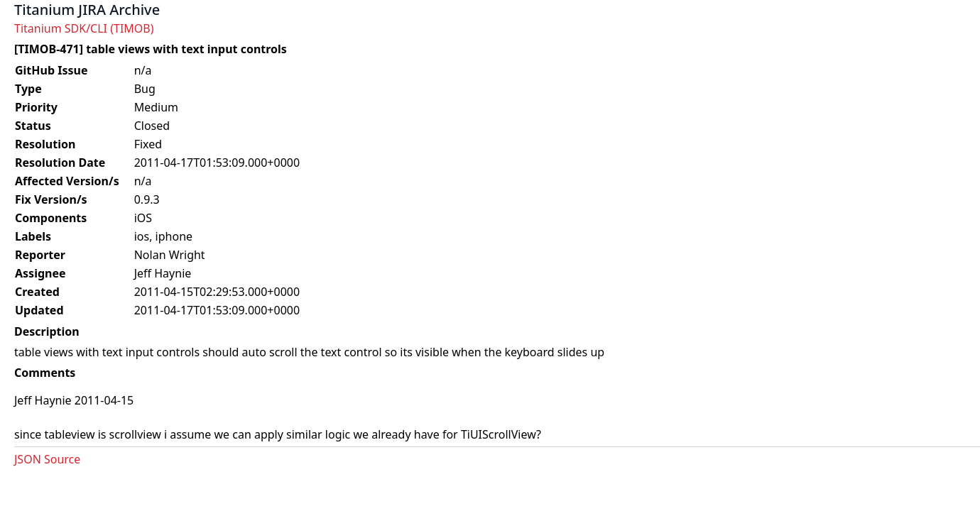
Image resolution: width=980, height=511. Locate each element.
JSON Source (47, 459)
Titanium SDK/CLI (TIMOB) (84, 28)
